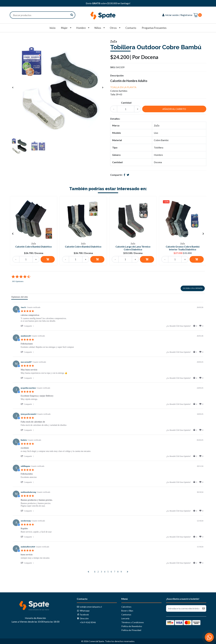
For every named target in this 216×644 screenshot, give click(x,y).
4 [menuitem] (105, 572)
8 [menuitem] (118, 572)
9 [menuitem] (121, 572)
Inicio (52, 28)
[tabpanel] (108, 438)
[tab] (19, 298)
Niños (98, 28)
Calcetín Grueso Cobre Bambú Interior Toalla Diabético (183, 248)
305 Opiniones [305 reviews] (18, 281)
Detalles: (115, 119)
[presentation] (13, 87)
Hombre (81, 28)
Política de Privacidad (131, 630)
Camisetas (126, 615)
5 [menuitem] (108, 572)
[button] (28, 326)
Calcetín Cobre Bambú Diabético (34, 247)
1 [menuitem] (95, 572)
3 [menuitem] (101, 572)
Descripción (117, 75)
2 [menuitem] (98, 572)
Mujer (64, 28)
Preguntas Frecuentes (154, 28)
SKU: (113, 67)
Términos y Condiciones (133, 622)
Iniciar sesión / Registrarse (177, 15)
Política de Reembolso (132, 626)
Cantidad (126, 103)
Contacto (131, 28)
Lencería (125, 618)
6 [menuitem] (111, 572)
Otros (113, 28)
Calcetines (126, 607)
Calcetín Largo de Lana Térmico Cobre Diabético (133, 248)
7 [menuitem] (115, 572)
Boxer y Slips (127, 611)
